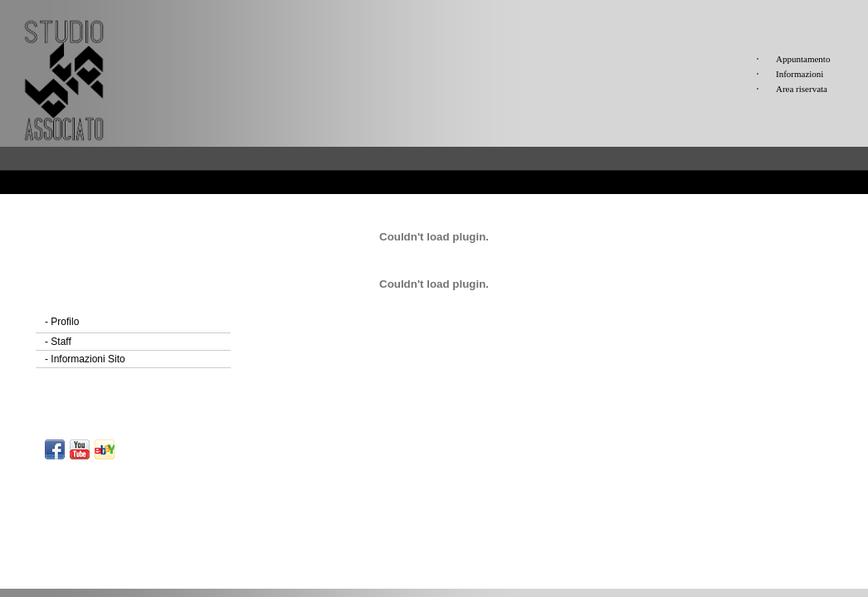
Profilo (62, 322)
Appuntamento (803, 59)
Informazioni (800, 74)
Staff (58, 342)
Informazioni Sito (85, 359)
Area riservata (802, 89)
